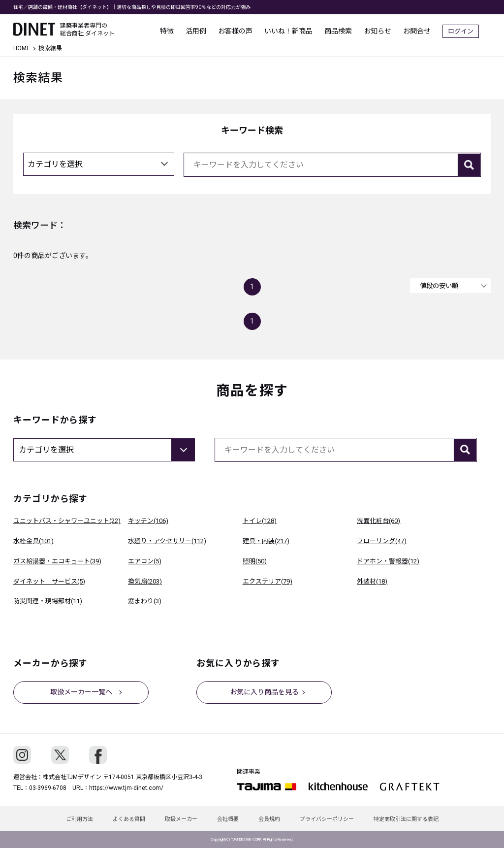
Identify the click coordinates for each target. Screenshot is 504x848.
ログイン (472, 30)
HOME (22, 48)
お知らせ (389, 30)
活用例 (208, 30)
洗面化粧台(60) (378, 521)
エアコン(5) (145, 561)
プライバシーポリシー (327, 819)
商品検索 (350, 30)
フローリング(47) (382, 541)
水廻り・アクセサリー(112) (167, 541)
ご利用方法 (79, 819)
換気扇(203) (145, 581)
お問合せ (429, 30)
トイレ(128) (260, 521)
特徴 (179, 30)
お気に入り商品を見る (264, 692)
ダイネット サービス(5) (49, 581)
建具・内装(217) (266, 541)
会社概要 (228, 819)
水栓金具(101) (33, 541)
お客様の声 (247, 30)
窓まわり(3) (145, 601)
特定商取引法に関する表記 (406, 819)
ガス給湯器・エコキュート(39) (57, 561)
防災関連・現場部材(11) (48, 601)
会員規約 (269, 819)
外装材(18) (372, 581)
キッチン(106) (148, 521)
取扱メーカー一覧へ (81, 692)
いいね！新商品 (300, 30)
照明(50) (255, 561)
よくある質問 (129, 819)
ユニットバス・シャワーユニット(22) (67, 521)
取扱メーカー (181, 819)
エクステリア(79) (268, 581)
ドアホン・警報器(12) (388, 561)
